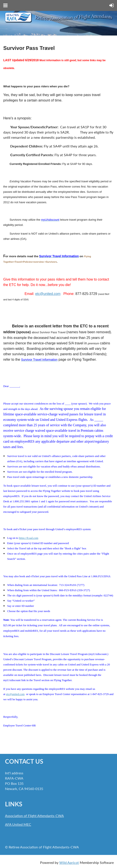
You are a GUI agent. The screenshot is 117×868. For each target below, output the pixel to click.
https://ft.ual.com (29, 538)
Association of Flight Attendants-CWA (34, 816)
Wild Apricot (69, 862)
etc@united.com (48, 294)
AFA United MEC (18, 824)
